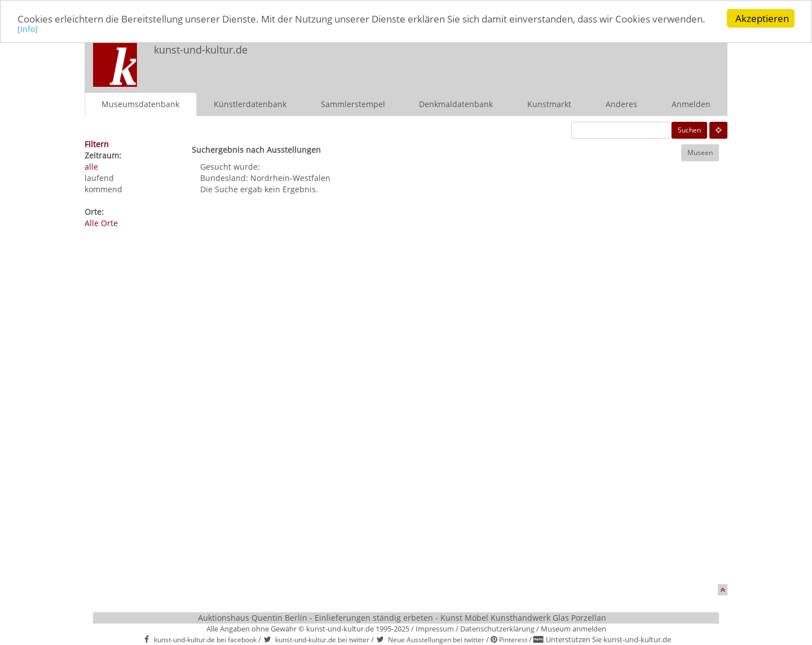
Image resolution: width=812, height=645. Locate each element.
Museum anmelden (573, 628)
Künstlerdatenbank (250, 103)
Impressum (435, 628)
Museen (700, 152)
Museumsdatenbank (140, 103)
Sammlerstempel (353, 103)
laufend (99, 177)
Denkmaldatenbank (456, 103)
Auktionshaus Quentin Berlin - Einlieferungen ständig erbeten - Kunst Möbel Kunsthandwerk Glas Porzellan (402, 617)
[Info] (28, 28)
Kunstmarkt (549, 103)
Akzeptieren (762, 18)
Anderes (621, 103)
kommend (103, 189)
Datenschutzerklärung (497, 628)
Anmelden (691, 103)
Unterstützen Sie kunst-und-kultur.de (608, 639)
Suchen (689, 129)
